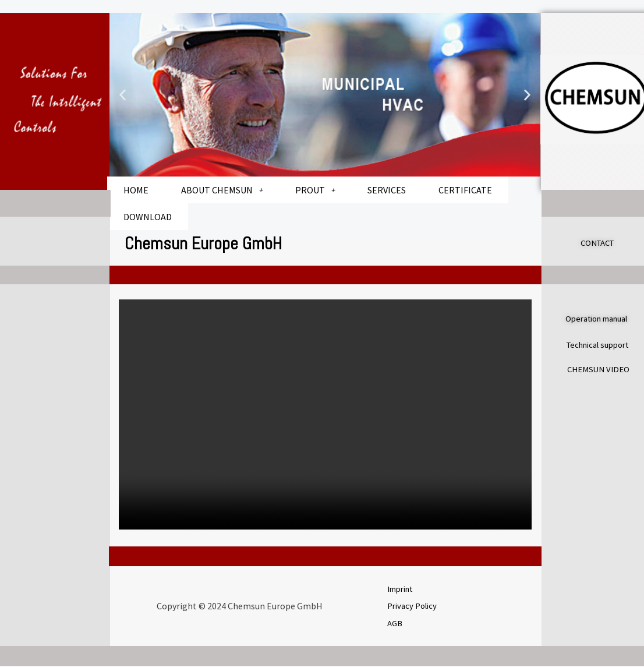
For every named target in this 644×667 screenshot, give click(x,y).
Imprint (403, 588)
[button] (123, 95)
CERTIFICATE (465, 190)
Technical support (603, 343)
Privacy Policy (415, 605)
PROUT (315, 190)
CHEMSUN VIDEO (601, 368)
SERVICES (387, 190)
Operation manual (602, 318)
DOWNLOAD (148, 217)
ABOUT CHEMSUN (222, 190)
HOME (136, 190)
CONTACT (600, 242)
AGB (396, 623)
